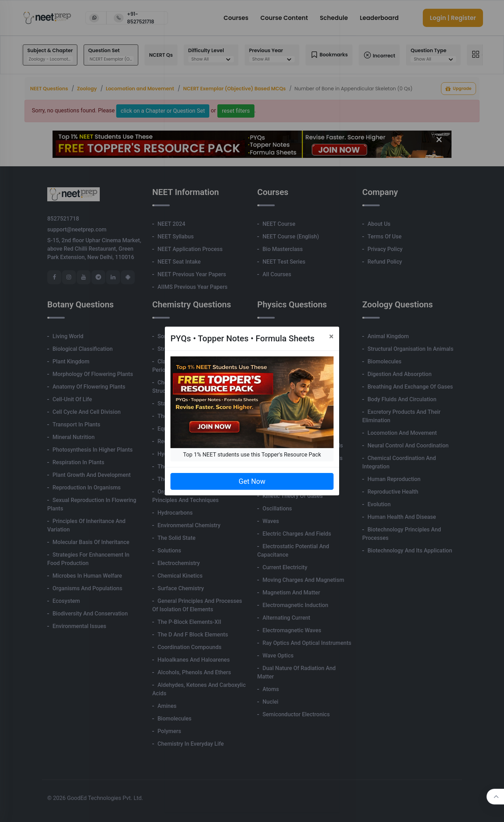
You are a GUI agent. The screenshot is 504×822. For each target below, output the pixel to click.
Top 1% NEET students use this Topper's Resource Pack (252, 455)
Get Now (252, 481)
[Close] (331, 336)
